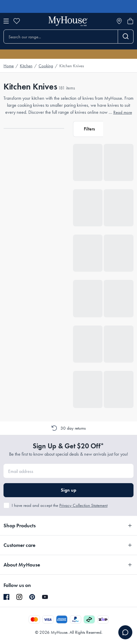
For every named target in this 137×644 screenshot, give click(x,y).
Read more (123, 112)
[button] (88, 129)
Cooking (46, 66)
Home (9, 66)
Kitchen (26, 66)
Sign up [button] (68, 490)
